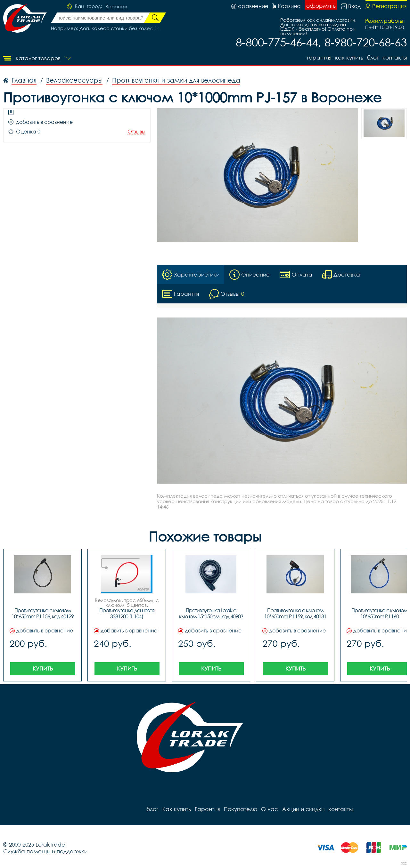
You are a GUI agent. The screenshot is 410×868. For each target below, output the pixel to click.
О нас (269, 809)
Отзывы (136, 132)
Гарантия (319, 57)
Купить (43, 668)
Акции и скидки (303, 809)
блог (373, 57)
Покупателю (240, 809)
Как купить (349, 57)
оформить (321, 6)
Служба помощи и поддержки (45, 851)
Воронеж (117, 7)
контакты (395, 57)
